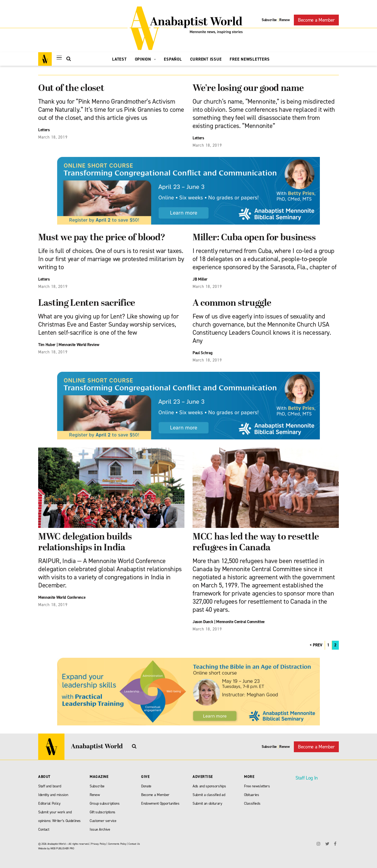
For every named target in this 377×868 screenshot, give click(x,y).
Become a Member (316, 20)
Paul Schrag (202, 353)
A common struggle (232, 303)
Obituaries (252, 795)
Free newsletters (257, 786)
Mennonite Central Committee (240, 622)
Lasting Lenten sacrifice (87, 303)
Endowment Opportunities (160, 803)
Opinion (145, 59)
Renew (284, 20)
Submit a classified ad (209, 795)
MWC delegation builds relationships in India (85, 543)
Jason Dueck (203, 622)
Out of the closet (71, 89)
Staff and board (50, 786)
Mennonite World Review (79, 345)
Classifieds (252, 803)
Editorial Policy (49, 803)
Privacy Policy (98, 844)
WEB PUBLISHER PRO (62, 848)
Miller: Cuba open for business (254, 238)
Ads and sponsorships (209, 786)
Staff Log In (307, 778)
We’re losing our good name (248, 89)
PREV (318, 645)
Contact (44, 829)
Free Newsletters (250, 59)
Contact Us (134, 844)
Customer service (103, 821)
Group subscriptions (105, 803)
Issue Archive (100, 829)
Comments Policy (117, 844)
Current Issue (206, 59)
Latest (119, 59)
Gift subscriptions (103, 812)
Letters (44, 130)
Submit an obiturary (207, 803)
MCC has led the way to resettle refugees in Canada (256, 543)
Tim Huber (47, 345)
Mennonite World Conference (62, 597)
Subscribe (269, 20)
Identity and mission (53, 795)
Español (173, 59)
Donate (146, 786)
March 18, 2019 (53, 137)
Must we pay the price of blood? (102, 238)
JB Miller (200, 279)
